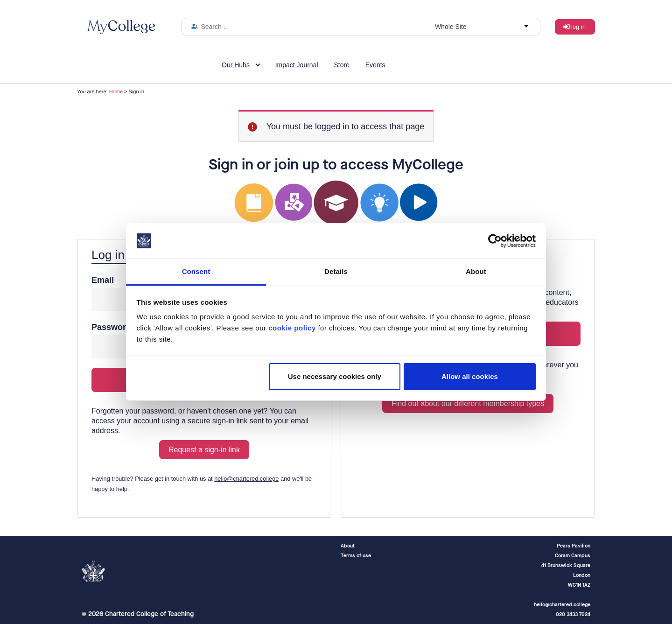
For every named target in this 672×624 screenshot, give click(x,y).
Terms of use (356, 556)
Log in (578, 27)
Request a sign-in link (204, 450)
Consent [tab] (196, 271)
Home (116, 91)
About (348, 546)
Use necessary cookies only (335, 376)
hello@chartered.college (246, 479)
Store (341, 65)
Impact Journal (297, 65)
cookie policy (292, 328)
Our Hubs (236, 65)
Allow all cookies (470, 376)
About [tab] (476, 271)
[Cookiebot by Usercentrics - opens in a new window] (495, 241)
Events (375, 65)
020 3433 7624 (573, 614)
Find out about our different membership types (468, 403)
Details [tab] (336, 271)
